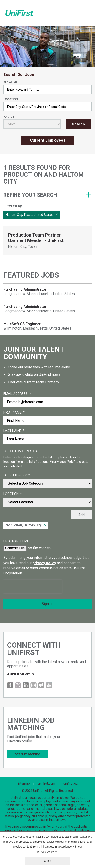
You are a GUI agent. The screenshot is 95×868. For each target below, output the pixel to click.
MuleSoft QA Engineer (22, 324)
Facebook (10, 685)
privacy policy (44, 563)
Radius (9, 117)
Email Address (17, 394)
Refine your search (30, 195)
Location (11, 99)
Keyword (10, 82)
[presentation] (33, 587)
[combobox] (47, 107)
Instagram (34, 685)
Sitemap (24, 784)
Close (47, 861)
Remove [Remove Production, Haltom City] (45, 525)
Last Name (14, 431)
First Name (14, 413)
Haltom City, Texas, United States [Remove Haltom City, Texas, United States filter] (30, 215)
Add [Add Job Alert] (81, 515)
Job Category (17, 475)
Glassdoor (41, 685)
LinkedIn (26, 685)
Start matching (28, 754)
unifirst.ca (71, 784)
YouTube (49, 685)
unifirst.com (47, 784)
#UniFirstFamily (21, 674)
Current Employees (48, 140)
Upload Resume (16, 541)
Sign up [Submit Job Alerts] (48, 604)
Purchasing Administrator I (26, 289)
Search (78, 124)
